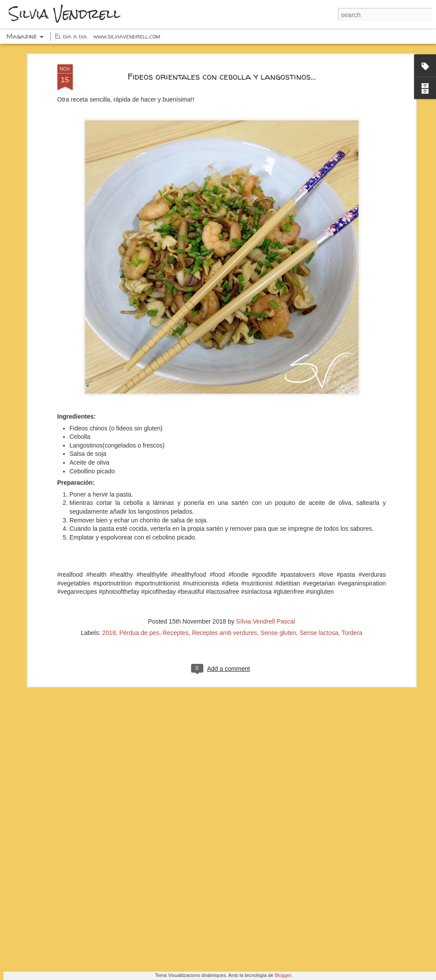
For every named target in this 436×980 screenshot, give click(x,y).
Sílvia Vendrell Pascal (266, 457)
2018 (109, 469)
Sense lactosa (319, 469)
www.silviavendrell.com (127, 36)
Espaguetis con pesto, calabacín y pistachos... (210, 673)
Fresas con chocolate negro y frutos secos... (209, 772)
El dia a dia (71, 36)
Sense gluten (278, 469)
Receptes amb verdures (225, 469)
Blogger (283, 975)
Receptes (175, 469)
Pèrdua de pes (139, 469)
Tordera (352, 469)
